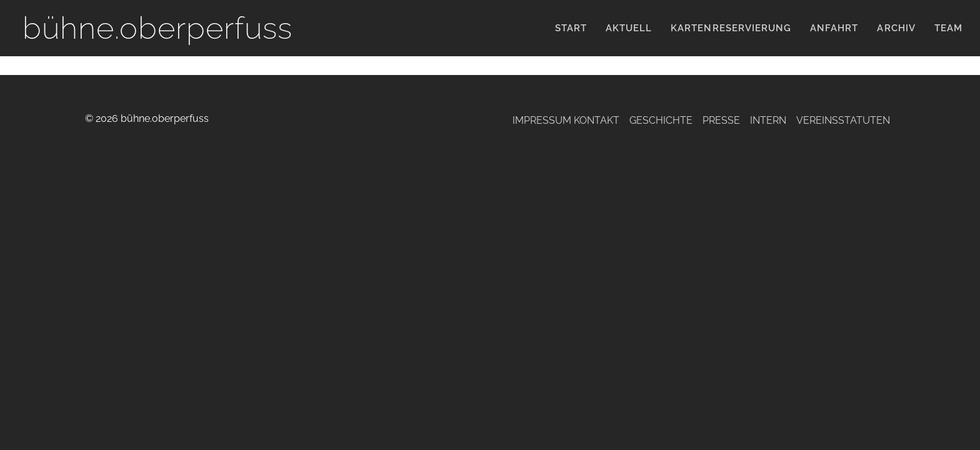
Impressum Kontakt (566, 120)
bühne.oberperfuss (157, 28)
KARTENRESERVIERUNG (731, 28)
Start (571, 28)
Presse (721, 120)
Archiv (896, 28)
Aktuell (629, 28)
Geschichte (661, 120)
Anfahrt (834, 28)
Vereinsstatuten (843, 120)
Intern (768, 120)
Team (948, 28)
